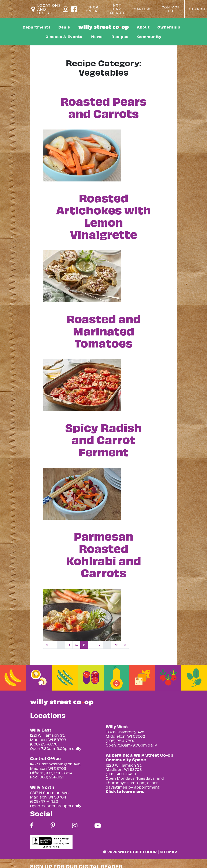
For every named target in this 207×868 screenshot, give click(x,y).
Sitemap (168, 852)
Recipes (120, 36)
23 (116, 645)
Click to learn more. (125, 791)
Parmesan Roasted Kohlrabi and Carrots (103, 554)
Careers (143, 9)
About (143, 27)
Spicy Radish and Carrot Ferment (103, 439)
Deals (64, 27)
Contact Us (171, 9)
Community (149, 36)
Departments (37, 27)
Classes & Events (64, 36)
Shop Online (93, 9)
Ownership (169, 27)
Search (197, 9)
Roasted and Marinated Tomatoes (104, 330)
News (97, 36)
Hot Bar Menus (117, 9)
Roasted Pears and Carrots (103, 107)
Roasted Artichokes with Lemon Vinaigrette (103, 216)
